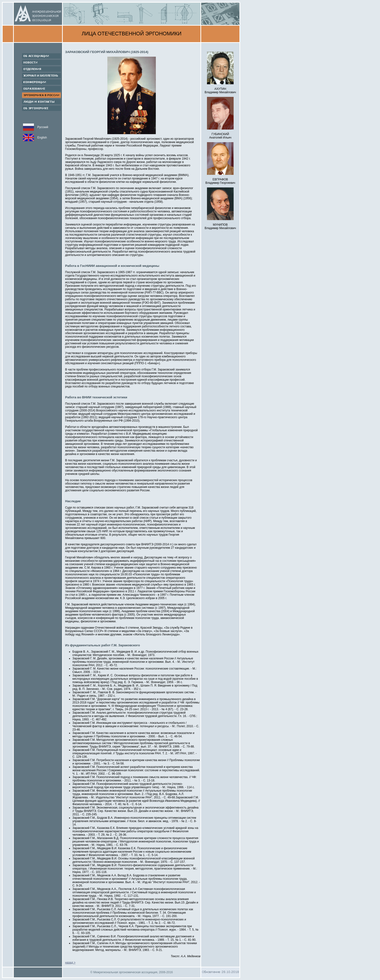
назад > (70, 963)
